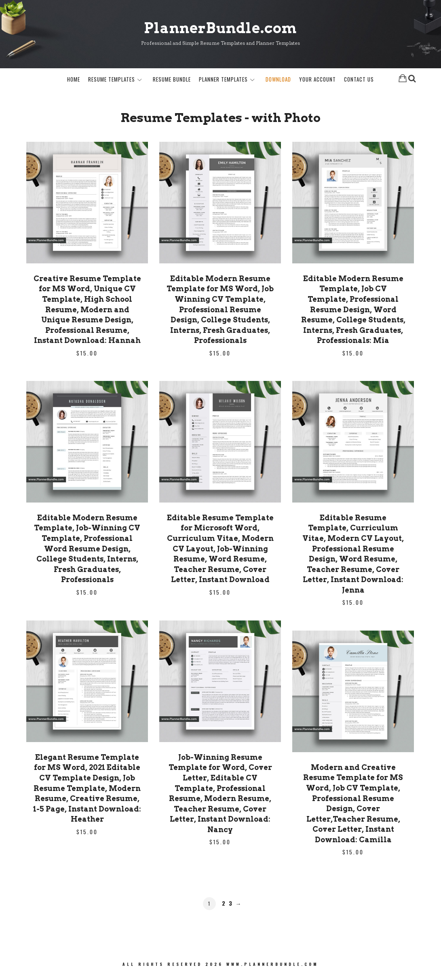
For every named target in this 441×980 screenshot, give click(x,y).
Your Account (318, 80)
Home (74, 80)
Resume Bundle (172, 80)
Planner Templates (223, 80)
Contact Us (359, 80)
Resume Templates (112, 80)
